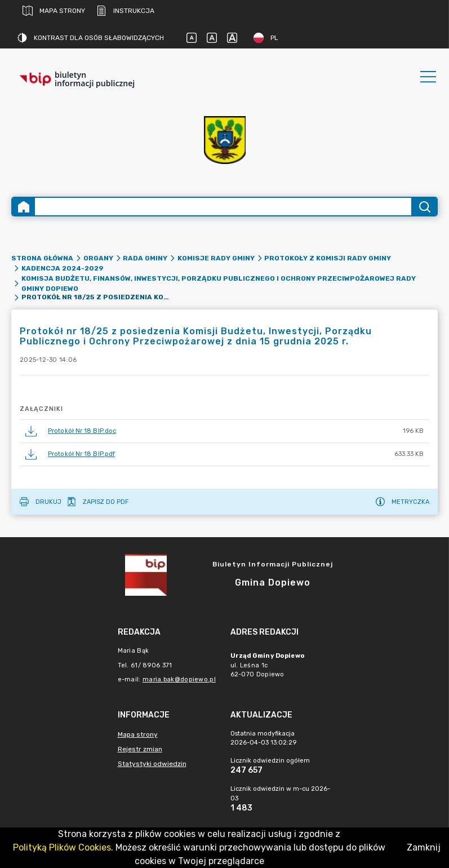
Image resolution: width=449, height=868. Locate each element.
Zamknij (424, 847)
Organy (98, 258)
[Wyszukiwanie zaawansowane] (223, 207)
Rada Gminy (145, 258)
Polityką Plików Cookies (62, 847)
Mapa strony (54, 11)
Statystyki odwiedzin (152, 764)
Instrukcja (125, 11)
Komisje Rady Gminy (216, 258)
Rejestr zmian (140, 749)
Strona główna (42, 258)
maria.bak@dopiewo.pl (179, 679)
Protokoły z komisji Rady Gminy (328, 258)
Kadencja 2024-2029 (63, 268)
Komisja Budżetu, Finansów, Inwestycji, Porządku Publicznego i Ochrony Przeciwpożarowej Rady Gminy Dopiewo (219, 284)
